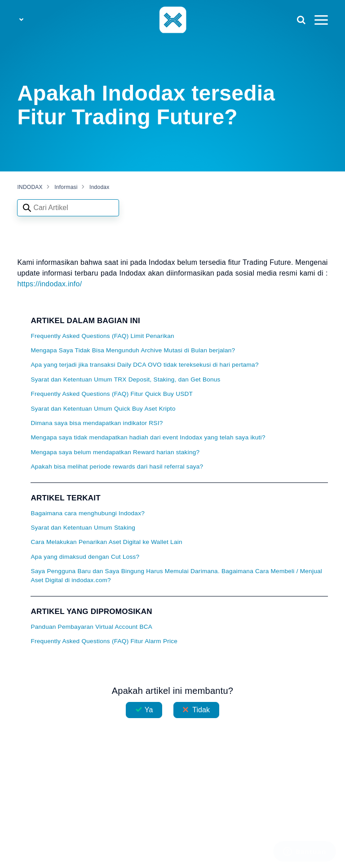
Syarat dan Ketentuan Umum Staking (83, 528)
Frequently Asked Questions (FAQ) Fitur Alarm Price (104, 641)
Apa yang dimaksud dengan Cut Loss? (85, 557)
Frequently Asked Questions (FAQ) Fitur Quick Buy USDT (112, 394)
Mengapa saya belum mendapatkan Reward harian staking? (115, 452)
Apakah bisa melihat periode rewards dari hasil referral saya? (117, 467)
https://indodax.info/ (49, 284)
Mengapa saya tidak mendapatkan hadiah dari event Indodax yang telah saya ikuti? (148, 437)
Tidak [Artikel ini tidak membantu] (201, 710)
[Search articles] (68, 208)
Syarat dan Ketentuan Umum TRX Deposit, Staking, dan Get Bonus (125, 379)
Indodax (99, 187)
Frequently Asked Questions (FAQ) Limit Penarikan (102, 336)
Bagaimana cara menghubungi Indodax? (88, 513)
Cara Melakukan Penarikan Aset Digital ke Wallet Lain (106, 542)
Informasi (66, 187)
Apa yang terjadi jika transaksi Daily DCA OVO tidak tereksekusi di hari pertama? (144, 365)
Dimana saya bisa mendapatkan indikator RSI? (97, 423)
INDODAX (30, 187)
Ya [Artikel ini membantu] (149, 710)
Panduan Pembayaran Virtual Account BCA (91, 627)
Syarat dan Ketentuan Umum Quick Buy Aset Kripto (103, 409)
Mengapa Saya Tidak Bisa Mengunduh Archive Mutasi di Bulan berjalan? (133, 350)
